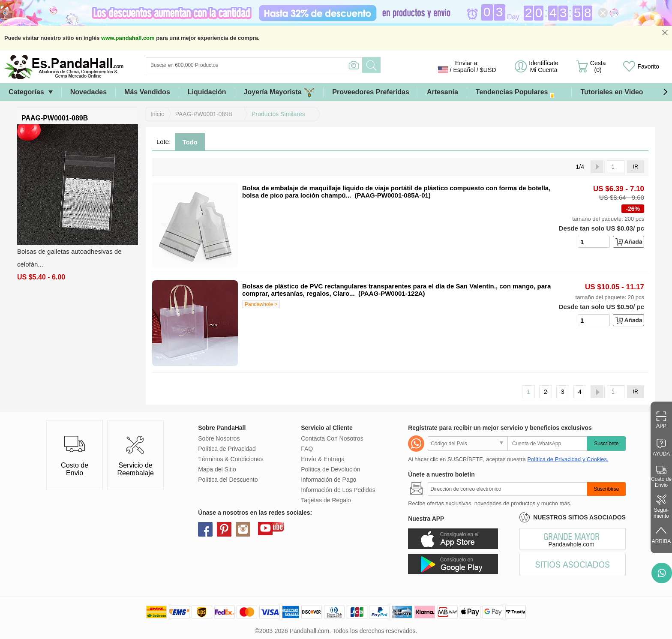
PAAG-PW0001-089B (204, 114)
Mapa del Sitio (217, 469)
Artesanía (442, 92)
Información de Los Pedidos (338, 490)
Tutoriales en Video (612, 92)
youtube (265, 528)
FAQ (307, 449)
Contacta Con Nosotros (332, 438)
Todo (190, 142)
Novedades (88, 92)
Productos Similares (278, 114)
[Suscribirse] (507, 489)
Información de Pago (328, 480)
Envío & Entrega (323, 459)
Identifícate (544, 66)
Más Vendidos (147, 92)
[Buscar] (289, 65)
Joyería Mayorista (279, 92)
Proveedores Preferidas (371, 92)
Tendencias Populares (519, 92)
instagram (243, 529)
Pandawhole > (261, 304)
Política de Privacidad (227, 449)
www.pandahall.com (128, 38)
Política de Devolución (331, 469)
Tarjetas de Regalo (326, 500)
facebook (205, 529)
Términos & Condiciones (231, 459)
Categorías (26, 92)
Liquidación (207, 92)
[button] (665, 92)
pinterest (224, 529)
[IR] (616, 167)
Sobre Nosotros (219, 438)
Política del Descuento (228, 480)
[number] (594, 242)
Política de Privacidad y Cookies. (568, 459)
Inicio (157, 114)
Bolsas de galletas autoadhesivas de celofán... (69, 258)
